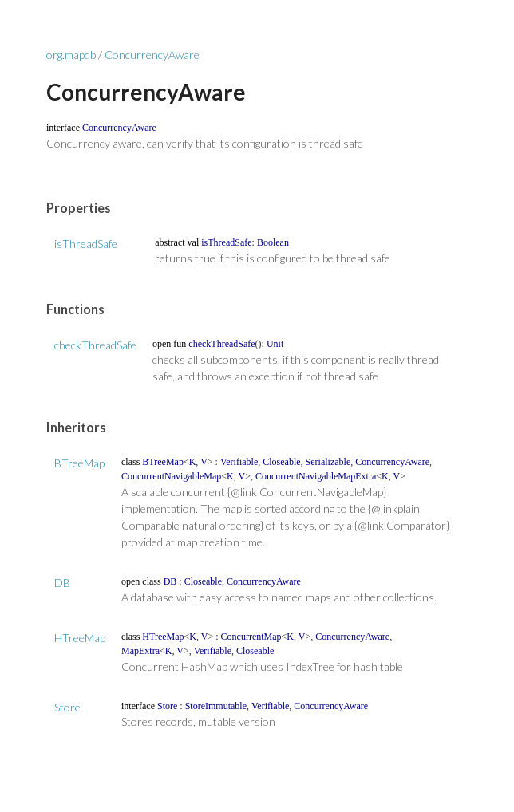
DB (62, 583)
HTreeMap (80, 638)
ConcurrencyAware (152, 55)
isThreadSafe (86, 244)
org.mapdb (71, 55)
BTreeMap (79, 463)
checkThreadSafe (95, 345)
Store (67, 707)
